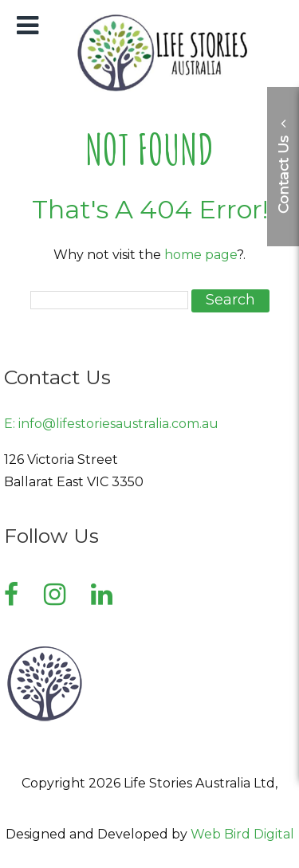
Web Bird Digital (242, 834)
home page (201, 255)
